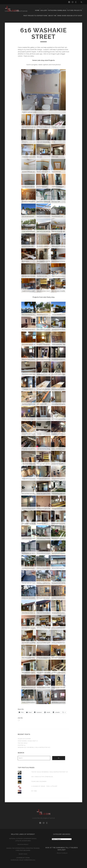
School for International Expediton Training (23, 843)
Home (38, 8)
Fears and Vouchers (39, 776)
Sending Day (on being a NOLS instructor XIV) (34, 742)
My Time (34, 785)
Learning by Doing (23, 852)
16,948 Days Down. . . (25, 733)
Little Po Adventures (23, 835)
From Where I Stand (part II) (28, 735)
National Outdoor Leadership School (23, 833)
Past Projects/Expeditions (39, 10)
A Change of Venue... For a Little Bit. (44, 781)
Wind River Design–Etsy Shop (71, 10)
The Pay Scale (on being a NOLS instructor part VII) (50, 766)
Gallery (45, 8)
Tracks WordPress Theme (36, 866)
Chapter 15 (22, 740)
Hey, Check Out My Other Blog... (43, 771)
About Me (55, 10)
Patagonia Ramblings (58, 8)
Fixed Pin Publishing (23, 845)
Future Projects (75, 8)
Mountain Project (23, 839)
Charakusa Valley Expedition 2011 (23, 854)
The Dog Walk (23, 737)
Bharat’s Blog (23, 848)
